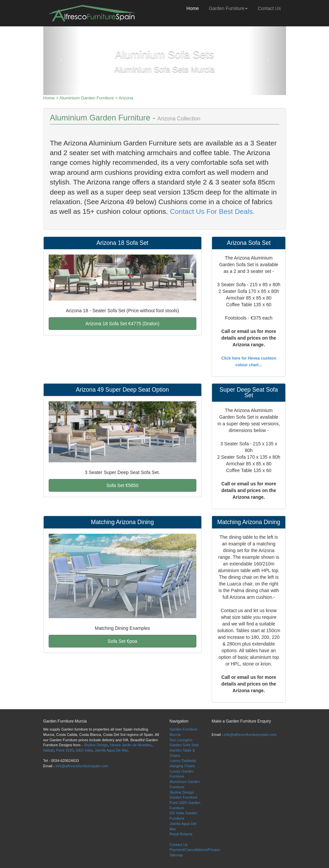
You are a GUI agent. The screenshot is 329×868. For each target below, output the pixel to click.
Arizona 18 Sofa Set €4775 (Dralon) (122, 324)
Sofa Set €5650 (122, 485)
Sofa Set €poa (122, 641)
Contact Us (269, 8)
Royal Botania (181, 834)
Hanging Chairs (182, 766)
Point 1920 (65, 750)
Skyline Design (96, 745)
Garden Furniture (228, 8)
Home (192, 8)
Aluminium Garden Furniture (86, 98)
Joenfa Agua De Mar (111, 750)
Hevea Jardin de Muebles (131, 745)
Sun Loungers (181, 740)
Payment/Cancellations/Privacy (195, 850)
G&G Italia (84, 750)
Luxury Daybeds (183, 761)
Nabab (49, 750)
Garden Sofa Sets (184, 745)
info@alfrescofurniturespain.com (82, 766)
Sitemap (176, 855)
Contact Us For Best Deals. (211, 211)
